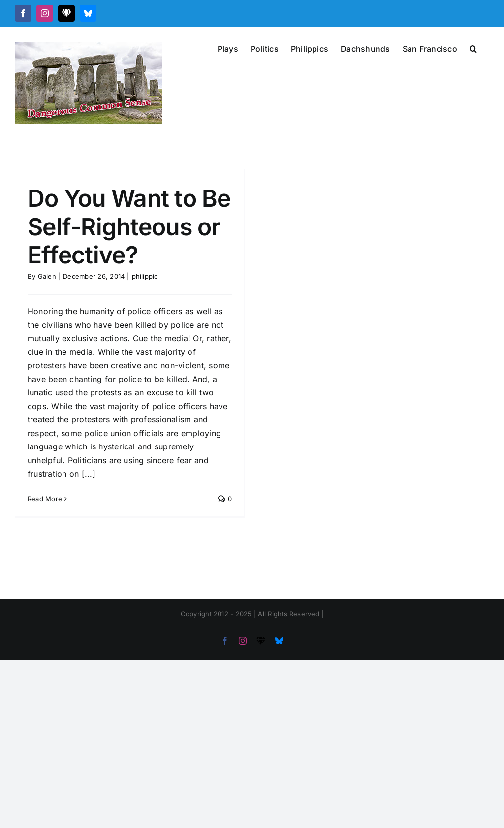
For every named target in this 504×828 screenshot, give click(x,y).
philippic (145, 276)
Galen (47, 276)
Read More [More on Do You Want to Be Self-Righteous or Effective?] (45, 499)
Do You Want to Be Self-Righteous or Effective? (129, 226)
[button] (473, 48)
